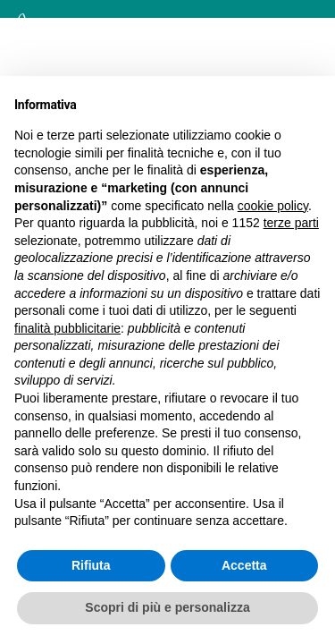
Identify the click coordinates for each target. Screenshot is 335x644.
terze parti (291, 223)
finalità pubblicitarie (67, 328)
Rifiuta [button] (91, 565)
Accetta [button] (244, 565)
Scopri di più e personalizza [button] (167, 607)
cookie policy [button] (273, 206)
